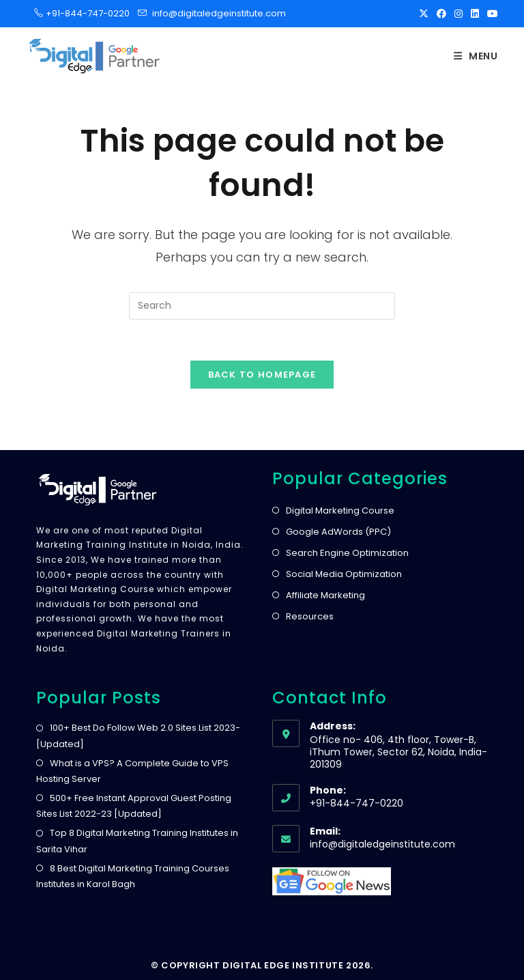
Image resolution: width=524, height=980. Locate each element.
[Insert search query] (262, 306)
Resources (310, 616)
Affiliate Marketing (325, 595)
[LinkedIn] (475, 14)
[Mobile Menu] (476, 56)
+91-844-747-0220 (84, 13)
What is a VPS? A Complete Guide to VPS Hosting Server (132, 771)
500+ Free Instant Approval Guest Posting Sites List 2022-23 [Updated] (134, 806)
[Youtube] (491, 14)
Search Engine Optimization (347, 553)
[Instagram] (458, 14)
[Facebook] (441, 14)
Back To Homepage (262, 375)
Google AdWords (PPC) (338, 532)
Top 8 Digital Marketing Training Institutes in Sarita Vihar (137, 841)
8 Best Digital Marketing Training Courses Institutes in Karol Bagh (133, 876)
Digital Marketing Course (340, 510)
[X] (424, 14)
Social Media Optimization (344, 574)
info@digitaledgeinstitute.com (219, 13)
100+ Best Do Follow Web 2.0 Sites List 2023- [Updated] (138, 736)
